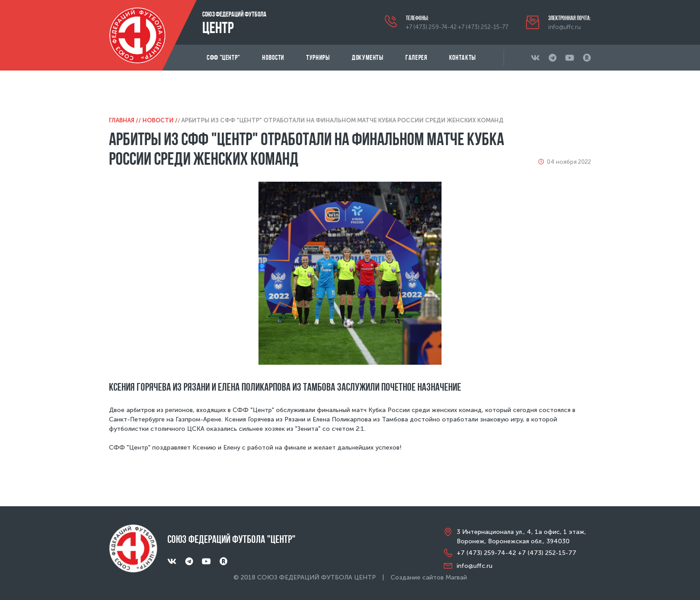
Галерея (416, 57)
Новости (273, 57)
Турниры (318, 57)
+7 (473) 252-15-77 (483, 27)
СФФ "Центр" (223, 57)
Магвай (456, 577)
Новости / (160, 120)
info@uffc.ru (565, 27)
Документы (368, 57)
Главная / (124, 120)
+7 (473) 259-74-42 (431, 27)
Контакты (462, 57)
